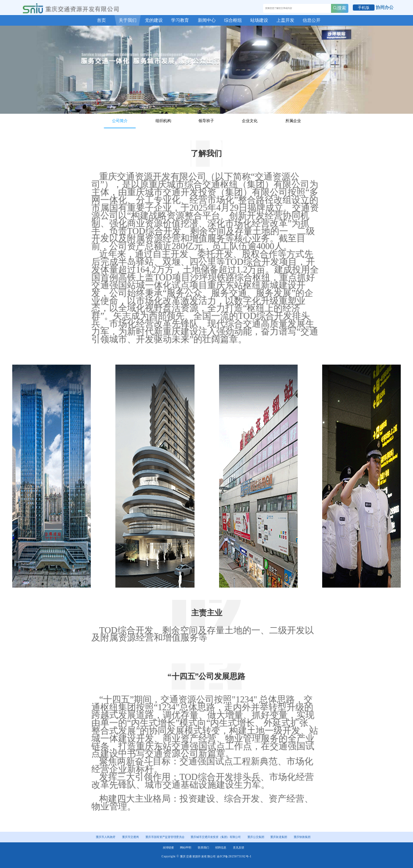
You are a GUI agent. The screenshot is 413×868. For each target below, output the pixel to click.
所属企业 (293, 121)
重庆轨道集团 (279, 837)
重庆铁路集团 (302, 837)
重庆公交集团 (256, 837)
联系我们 (203, 847)
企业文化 (250, 121)
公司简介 (120, 121)
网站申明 (186, 847)
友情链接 (168, 847)
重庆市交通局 (130, 837)
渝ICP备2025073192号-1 (234, 856)
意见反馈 (239, 847)
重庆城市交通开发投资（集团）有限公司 (216, 837)
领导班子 (206, 121)
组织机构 (163, 121)
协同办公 (385, 8)
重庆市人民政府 (106, 837)
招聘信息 (221, 847)
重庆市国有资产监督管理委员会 (165, 837)
